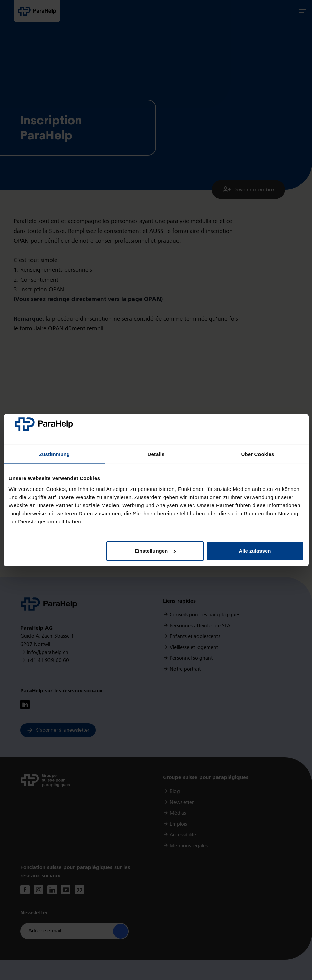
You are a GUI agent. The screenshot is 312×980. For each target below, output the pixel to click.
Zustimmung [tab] (54, 454)
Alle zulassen (255, 551)
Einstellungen (155, 551)
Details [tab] (156, 454)
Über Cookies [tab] (258, 454)
